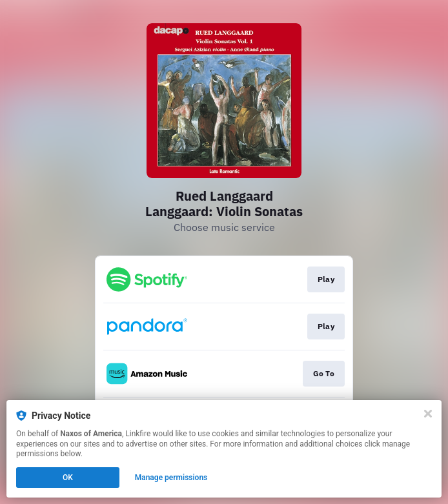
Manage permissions (171, 478)
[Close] (428, 414)
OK (68, 478)
